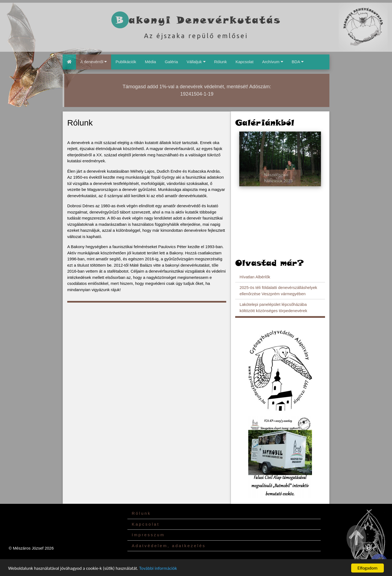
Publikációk (126, 62)
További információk (158, 572)
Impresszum (148, 535)
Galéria (171, 62)
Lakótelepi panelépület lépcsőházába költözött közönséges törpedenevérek (273, 307)
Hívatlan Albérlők (255, 277)
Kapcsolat (244, 62)
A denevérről (94, 62)
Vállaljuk (196, 62)
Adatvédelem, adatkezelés (169, 546)
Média (150, 62)
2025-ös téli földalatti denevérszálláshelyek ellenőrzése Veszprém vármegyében (278, 291)
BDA (298, 62)
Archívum (273, 62)
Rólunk (221, 62)
